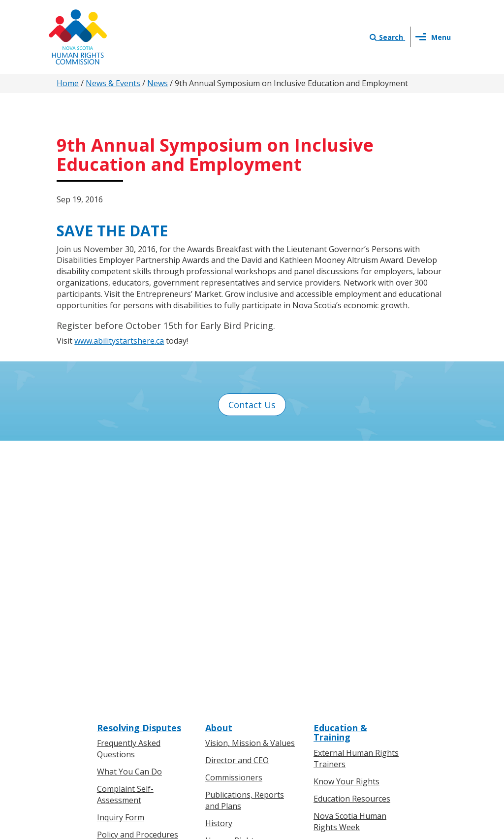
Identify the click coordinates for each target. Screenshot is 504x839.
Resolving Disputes (139, 465)
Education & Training (340, 470)
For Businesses (125, 686)
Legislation (117, 703)
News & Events (113, 83)
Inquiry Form (121, 554)
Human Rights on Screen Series (359, 587)
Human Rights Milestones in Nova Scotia (241, 589)
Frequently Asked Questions (129, 486)
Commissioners (234, 515)
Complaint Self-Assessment (125, 532)
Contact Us (252, 405)
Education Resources (352, 536)
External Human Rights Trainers (356, 496)
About (219, 465)
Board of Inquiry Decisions (127, 612)
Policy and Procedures (138, 572)
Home (68, 83)
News (157, 83)
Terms (331, 735)
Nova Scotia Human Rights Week (350, 559)
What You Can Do (129, 509)
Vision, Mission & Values (250, 481)
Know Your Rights (346, 519)
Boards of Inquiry (129, 589)
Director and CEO (237, 498)
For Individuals (124, 669)
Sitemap (367, 735)
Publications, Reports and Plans (245, 538)
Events (218, 703)
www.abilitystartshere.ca (119, 341)
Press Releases (233, 669)
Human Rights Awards (246, 617)
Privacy (298, 735)
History (219, 560)
